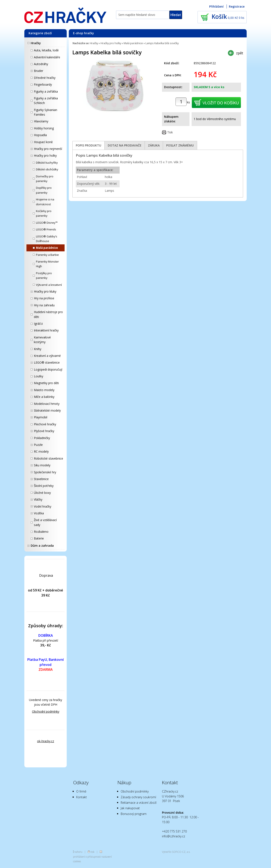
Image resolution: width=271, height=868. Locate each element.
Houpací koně (43, 142)
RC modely (41, 451)
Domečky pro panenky (45, 179)
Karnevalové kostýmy (42, 340)
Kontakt (82, 797)
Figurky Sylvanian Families (46, 112)
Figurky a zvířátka (46, 91)
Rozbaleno (41, 532)
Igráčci (38, 324)
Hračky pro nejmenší (48, 149)
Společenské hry (45, 472)
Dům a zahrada (42, 546)
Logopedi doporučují (48, 369)
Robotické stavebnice (48, 458)
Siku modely (42, 465)
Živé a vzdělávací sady (45, 522)
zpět (240, 53)
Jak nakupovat (130, 808)
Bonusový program (134, 814)
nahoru (78, 852)
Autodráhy (41, 64)
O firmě (81, 791)
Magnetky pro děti (46, 383)
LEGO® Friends (46, 229)
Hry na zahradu (44, 305)
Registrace (237, 6)
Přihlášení (216, 6)
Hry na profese (44, 298)
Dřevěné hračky (45, 78)
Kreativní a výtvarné (47, 356)
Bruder (39, 71)
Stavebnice (41, 479)
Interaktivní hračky (46, 330)
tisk (93, 852)
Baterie (39, 538)
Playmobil (41, 417)
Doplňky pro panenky (44, 190)
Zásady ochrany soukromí (138, 797)
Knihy (38, 349)
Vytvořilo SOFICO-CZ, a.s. (176, 852)
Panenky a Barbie (47, 255)
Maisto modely (44, 390)
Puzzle (38, 445)
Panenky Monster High (47, 264)
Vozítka (39, 513)
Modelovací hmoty (47, 404)
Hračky (36, 43)
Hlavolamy (41, 121)
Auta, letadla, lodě (46, 50)
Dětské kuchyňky (47, 163)
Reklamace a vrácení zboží (139, 803)
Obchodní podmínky (46, 711)
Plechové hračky (45, 424)
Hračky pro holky (45, 155)
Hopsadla (40, 135)
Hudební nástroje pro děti (48, 314)
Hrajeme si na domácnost (45, 202)
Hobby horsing (44, 128)
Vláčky (38, 499)
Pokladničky (42, 438)
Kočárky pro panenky (44, 213)
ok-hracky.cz (46, 741)
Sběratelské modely (47, 410)
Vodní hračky (43, 506)
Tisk (170, 132)
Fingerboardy (43, 84)
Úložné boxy (42, 493)
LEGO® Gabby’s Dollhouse (47, 239)
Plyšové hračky (44, 431)
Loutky (39, 376)
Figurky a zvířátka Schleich (46, 101)
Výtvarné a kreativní (49, 285)
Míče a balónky (44, 397)
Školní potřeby (44, 486)
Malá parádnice (47, 248)
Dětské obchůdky (47, 169)
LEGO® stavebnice (47, 362)
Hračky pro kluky (45, 291)
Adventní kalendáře (47, 57)
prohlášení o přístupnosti (87, 857)
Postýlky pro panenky (44, 275)
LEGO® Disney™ (47, 223)
